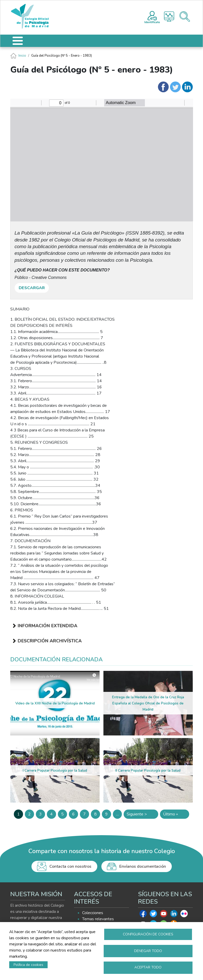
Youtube (164, 915)
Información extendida (47, 626)
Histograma (169, 17)
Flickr (184, 915)
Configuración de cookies (148, 934)
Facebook (143, 915)
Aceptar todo (148, 967)
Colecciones (93, 913)
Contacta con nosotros (70, 866)
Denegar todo (148, 951)
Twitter (153, 915)
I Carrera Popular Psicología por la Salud (55, 770)
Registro (152, 16)
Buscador (185, 17)
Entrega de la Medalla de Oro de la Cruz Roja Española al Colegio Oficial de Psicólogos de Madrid (148, 703)
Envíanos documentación (143, 866)
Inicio (22, 56)
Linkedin (174, 915)
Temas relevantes (98, 919)
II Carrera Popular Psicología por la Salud (148, 770)
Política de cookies (28, 964)
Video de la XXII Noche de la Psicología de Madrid (55, 703)
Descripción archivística (50, 641)
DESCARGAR (32, 288)
